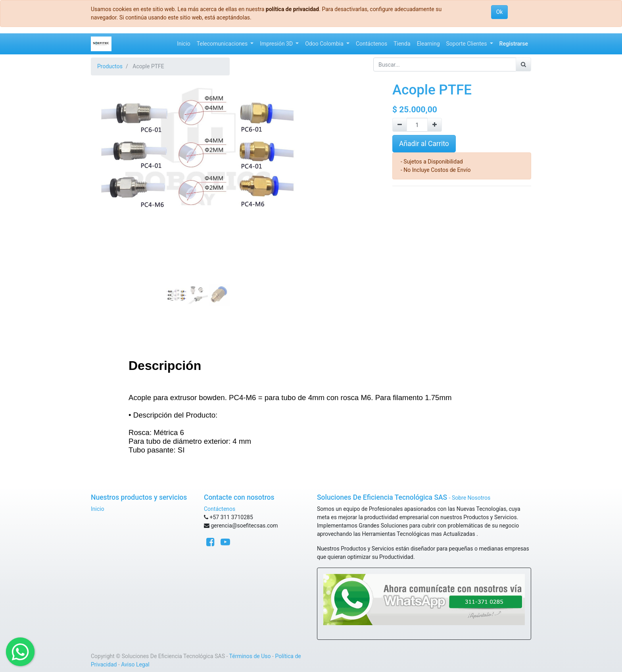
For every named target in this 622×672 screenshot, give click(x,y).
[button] (107, 161)
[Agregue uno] (435, 125)
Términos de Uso (250, 656)
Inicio (98, 509)
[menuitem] (184, 44)
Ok (500, 12)
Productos (110, 66)
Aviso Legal (135, 664)
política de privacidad (292, 9)
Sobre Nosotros (471, 498)
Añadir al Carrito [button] (424, 144)
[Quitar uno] (400, 125)
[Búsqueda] (523, 65)
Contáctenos (220, 509)
